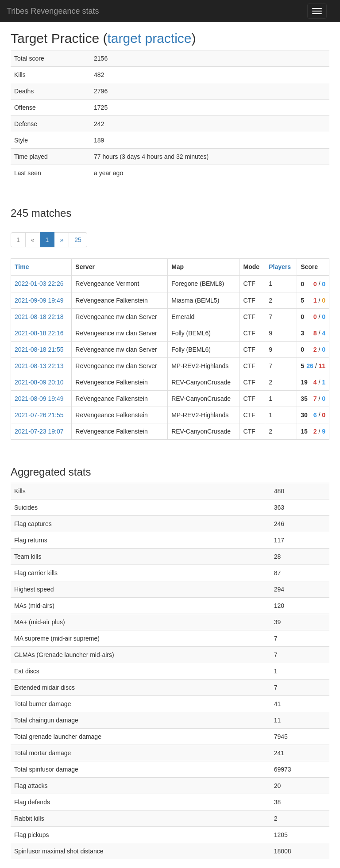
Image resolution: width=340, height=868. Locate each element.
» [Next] (62, 240)
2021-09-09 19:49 (39, 300)
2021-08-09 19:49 (39, 399)
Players (280, 267)
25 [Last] (78, 240)
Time (22, 267)
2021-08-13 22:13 (39, 366)
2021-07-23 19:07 (39, 431)
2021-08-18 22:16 (39, 333)
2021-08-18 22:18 (39, 317)
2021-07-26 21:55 (39, 415)
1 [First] (18, 240)
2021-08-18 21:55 (39, 350)
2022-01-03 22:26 (39, 284)
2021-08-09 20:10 (39, 382)
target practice (149, 38)
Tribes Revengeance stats (53, 11)
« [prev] (33, 240)
